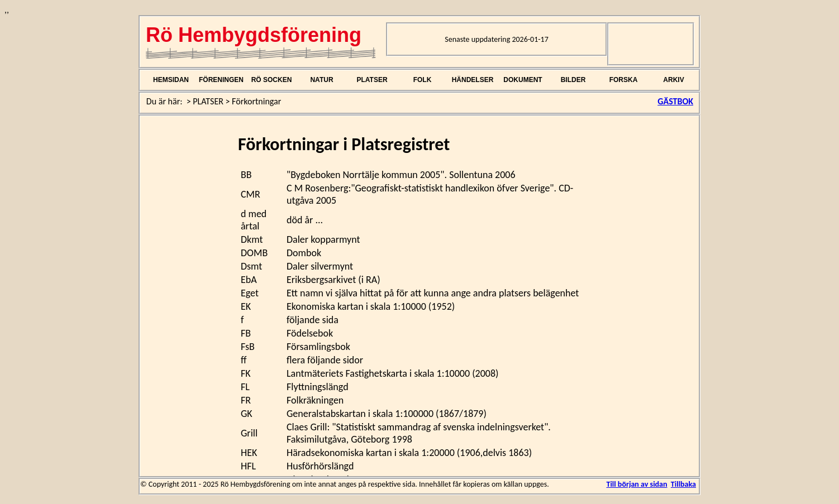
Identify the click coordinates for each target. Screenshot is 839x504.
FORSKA (624, 80)
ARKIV (673, 80)
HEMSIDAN (171, 80)
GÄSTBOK (675, 101)
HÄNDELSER (473, 80)
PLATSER (372, 80)
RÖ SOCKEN (272, 80)
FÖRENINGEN (221, 80)
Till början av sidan (637, 484)
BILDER (573, 80)
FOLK (423, 80)
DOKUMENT (523, 80)
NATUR (321, 80)
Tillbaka (683, 484)
